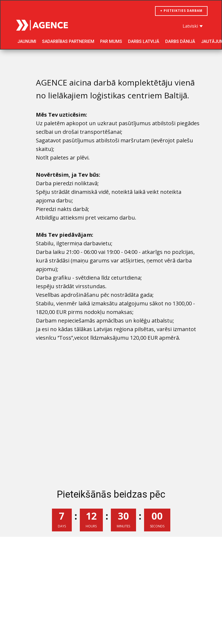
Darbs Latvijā (144, 41)
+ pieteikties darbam (181, 11)
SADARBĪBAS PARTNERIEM (68, 41)
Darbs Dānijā (180, 41)
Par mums (111, 41)
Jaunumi (27, 41)
